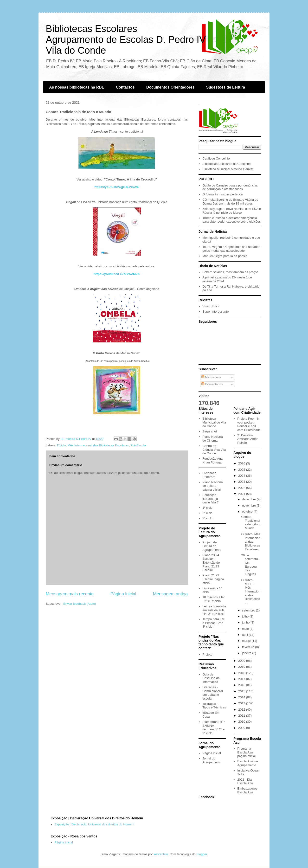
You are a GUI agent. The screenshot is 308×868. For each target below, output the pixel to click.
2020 (242, 661)
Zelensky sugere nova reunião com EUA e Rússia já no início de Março (232, 211)
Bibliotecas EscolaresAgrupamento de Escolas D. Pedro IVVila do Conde (126, 39)
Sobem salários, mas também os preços (230, 272)
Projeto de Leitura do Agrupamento (212, 546)
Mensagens (211, 377)
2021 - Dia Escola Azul (245, 781)
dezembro (249, 499)
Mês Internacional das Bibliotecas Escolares (98, 445)
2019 (242, 667)
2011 (242, 716)
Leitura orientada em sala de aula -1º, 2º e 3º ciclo (214, 610)
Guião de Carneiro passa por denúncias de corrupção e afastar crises (230, 187)
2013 (242, 703)
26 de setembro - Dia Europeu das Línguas (250, 565)
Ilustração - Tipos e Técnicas (214, 706)
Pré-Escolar (139, 445)
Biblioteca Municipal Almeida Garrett (228, 169)
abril (245, 635)
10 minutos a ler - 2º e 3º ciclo (214, 599)
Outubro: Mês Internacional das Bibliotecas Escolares (251, 542)
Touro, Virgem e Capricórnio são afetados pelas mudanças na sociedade (231, 249)
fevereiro (249, 647)
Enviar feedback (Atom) (80, 604)
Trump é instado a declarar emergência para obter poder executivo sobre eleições (231, 220)
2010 (242, 722)
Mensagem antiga (170, 594)
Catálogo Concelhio (216, 158)
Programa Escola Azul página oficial (246, 752)
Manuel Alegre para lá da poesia (225, 256)
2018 (242, 673)
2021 (242, 494)
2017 (242, 679)
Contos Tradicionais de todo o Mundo (251, 522)
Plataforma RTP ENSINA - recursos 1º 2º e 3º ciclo (213, 727)
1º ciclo (207, 508)
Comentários (212, 384)
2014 (242, 697)
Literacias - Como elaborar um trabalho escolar (213, 693)
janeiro (247, 653)
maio (246, 629)
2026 (242, 463)
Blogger (202, 854)
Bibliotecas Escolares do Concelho (226, 164)
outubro (248, 511)
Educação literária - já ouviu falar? (210, 499)
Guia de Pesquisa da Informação (211, 678)
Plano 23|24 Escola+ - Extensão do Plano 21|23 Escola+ (211, 563)
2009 (242, 728)
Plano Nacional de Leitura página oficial (213, 486)
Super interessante (215, 312)
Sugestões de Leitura (226, 87)
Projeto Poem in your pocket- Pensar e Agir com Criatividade (249, 424)
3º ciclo (207, 518)
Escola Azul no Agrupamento (247, 763)
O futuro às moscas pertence (222, 194)
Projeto (207, 654)
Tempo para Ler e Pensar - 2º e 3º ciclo (213, 623)
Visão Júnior (211, 306)
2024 (242, 476)
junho (246, 622)
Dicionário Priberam (209, 475)
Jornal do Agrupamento (212, 760)
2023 (242, 482)
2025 (242, 470)
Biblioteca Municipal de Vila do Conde (214, 422)
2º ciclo (207, 513)
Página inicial (123, 594)
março (247, 641)
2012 (242, 710)
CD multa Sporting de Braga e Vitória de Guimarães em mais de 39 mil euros (230, 202)
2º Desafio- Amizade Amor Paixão (247, 439)
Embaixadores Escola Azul (247, 790)
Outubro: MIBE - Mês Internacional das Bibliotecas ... (251, 591)
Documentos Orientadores (170, 87)
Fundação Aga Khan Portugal (212, 460)
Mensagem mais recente (70, 594)
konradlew (161, 854)
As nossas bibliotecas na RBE (77, 87)
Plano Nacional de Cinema (213, 439)
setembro (249, 610)
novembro (249, 505)
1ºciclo (61, 445)
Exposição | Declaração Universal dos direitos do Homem (94, 824)
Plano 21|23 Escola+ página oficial (213, 579)
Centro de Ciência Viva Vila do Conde (214, 450)
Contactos (125, 87)
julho (246, 616)
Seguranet (210, 431)
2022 (242, 488)
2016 (242, 685)
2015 (242, 691)
